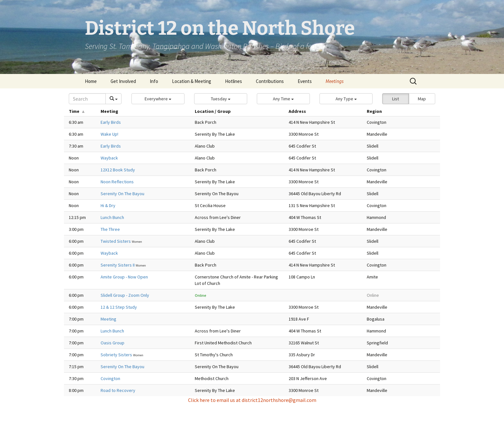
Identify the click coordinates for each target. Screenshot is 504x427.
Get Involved (123, 81)
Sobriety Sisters (117, 355)
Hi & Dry (108, 205)
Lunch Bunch (112, 217)
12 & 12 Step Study (119, 307)
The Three (110, 229)
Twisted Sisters (116, 241)
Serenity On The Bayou (122, 194)
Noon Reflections (117, 182)
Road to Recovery (118, 390)
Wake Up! (109, 134)
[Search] (87, 99)
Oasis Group (113, 343)
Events (305, 81)
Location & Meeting (192, 81)
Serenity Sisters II (118, 265)
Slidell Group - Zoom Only (125, 295)
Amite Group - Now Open (124, 277)
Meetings (335, 81)
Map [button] (422, 99)
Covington (110, 378)
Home (91, 81)
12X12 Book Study (118, 170)
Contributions (270, 81)
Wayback (109, 158)
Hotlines (234, 81)
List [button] (396, 99)
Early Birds (111, 122)
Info (154, 81)
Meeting (108, 319)
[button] (158, 99)
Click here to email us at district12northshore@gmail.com (252, 400)
